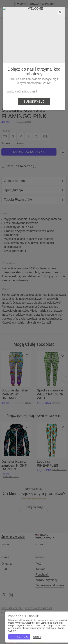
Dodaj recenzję (34, 507)
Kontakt (40, 569)
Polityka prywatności (39, 608)
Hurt (4, 569)
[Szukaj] (41, 13)
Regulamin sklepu (12, 608)
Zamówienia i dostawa (50, 585)
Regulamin (42, 575)
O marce (7, 564)
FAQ (38, 564)
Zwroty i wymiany (47, 580)
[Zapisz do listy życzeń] (63, 152)
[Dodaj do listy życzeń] (27, 356)
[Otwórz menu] (5, 13)
